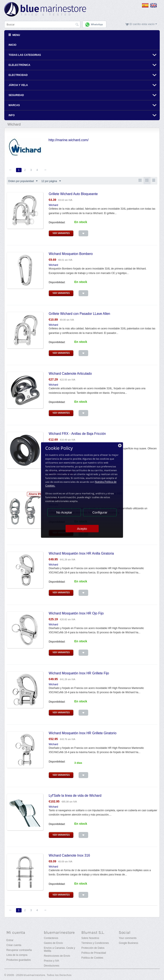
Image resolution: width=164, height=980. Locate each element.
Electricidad (18, 75)
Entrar (10, 940)
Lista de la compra (17, 955)
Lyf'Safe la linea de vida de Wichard (75, 796)
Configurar (100, 512)
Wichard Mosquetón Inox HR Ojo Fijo (76, 613)
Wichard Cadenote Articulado (70, 374)
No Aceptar (64, 512)
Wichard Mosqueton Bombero (71, 254)
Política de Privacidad (94, 953)
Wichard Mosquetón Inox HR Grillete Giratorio (83, 733)
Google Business (128, 943)
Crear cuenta (14, 945)
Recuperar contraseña (19, 950)
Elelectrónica (19, 65)
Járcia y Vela (18, 85)
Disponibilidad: (57, 222)
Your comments (128, 938)
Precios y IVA (51, 961)
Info (12, 115)
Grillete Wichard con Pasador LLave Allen (79, 314)
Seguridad (16, 95)
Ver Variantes (61, 233)
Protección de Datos (93, 948)
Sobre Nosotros (90, 938)
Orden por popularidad (23, 181)
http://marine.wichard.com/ (69, 140)
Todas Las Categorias (25, 55)
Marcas (14, 105)
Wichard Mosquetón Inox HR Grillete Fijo (79, 673)
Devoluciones (51, 966)
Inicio (12, 45)
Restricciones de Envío (57, 956)
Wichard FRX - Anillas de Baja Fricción (77, 433)
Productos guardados (19, 960)
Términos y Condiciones (95, 943)
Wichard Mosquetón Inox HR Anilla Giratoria (81, 553)
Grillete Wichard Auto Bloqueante (73, 194)
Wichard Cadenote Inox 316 (69, 855)
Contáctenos (51, 938)
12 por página (51, 181)
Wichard (53, 205)
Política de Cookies (92, 958)
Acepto (82, 529)
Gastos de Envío (53, 943)
